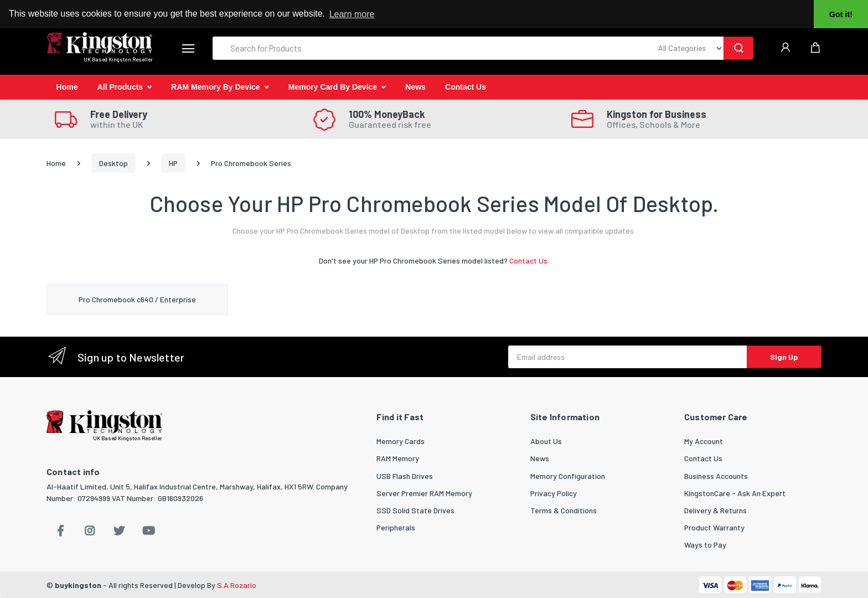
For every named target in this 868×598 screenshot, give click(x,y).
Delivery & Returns (715, 510)
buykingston (78, 585)
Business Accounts (716, 476)
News (415, 87)
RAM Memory (398, 458)
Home (67, 87)
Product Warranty (714, 527)
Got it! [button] (841, 14)
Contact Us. (529, 261)
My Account (704, 441)
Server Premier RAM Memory (424, 493)
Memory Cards (401, 441)
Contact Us (466, 87)
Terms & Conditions (564, 510)
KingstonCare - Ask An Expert (735, 493)
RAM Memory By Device (215, 87)
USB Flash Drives (405, 476)
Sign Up (784, 357)
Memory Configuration (568, 476)
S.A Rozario (237, 585)
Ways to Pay (705, 545)
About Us (546, 441)
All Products (120, 87)
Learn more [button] (352, 14)
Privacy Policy (554, 493)
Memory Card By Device (333, 87)
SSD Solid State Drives (415, 510)
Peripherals (396, 527)
